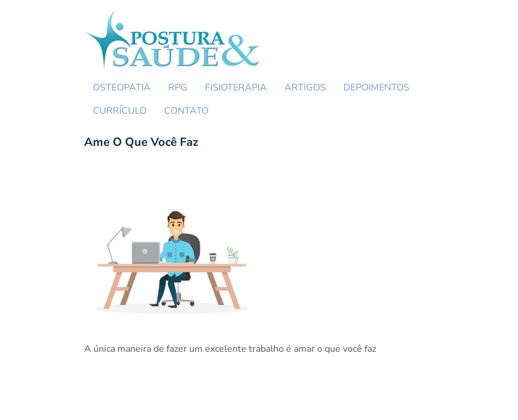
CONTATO (186, 111)
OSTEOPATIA (122, 87)
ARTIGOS (305, 87)
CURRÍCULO (120, 111)
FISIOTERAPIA (236, 87)
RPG (178, 87)
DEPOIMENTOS (376, 87)
